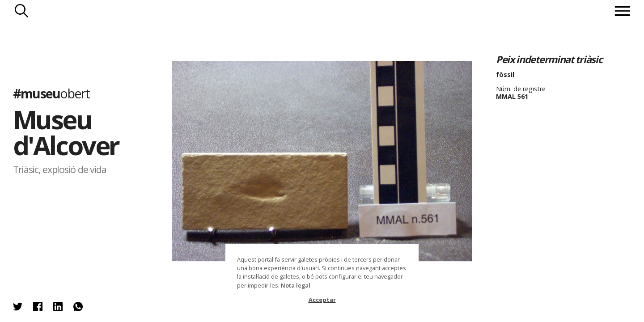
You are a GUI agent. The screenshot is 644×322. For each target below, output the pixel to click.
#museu (51, 93)
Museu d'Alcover (66, 132)
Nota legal (296, 285)
